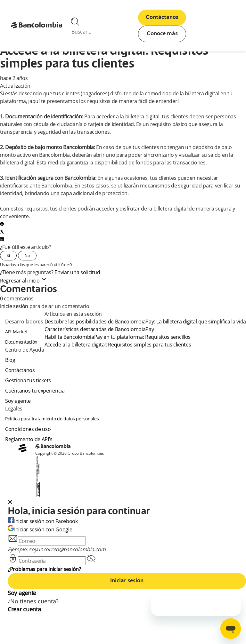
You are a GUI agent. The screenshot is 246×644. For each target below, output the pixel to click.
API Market (16, 332)
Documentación (21, 342)
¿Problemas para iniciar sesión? (44, 569)
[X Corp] (2, 232)
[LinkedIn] (2, 239)
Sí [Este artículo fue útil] (8, 255)
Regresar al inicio (24, 281)
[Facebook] (2, 224)
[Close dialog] (10, 503)
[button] (127, 503)
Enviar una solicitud (77, 272)
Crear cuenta (24, 609)
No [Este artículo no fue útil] (27, 255)
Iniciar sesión (127, 581)
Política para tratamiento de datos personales (52, 419)
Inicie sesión (14, 306)
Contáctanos (162, 18)
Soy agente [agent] (18, 401)
